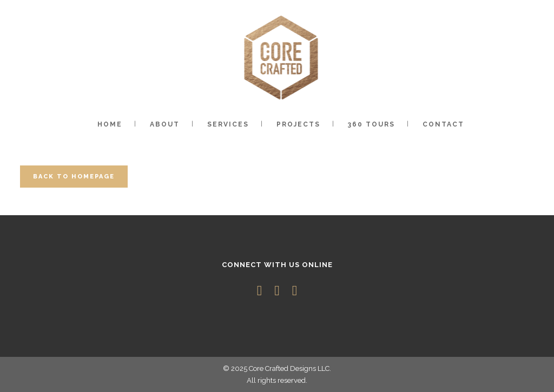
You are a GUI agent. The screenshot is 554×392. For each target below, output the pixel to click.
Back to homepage (74, 177)
